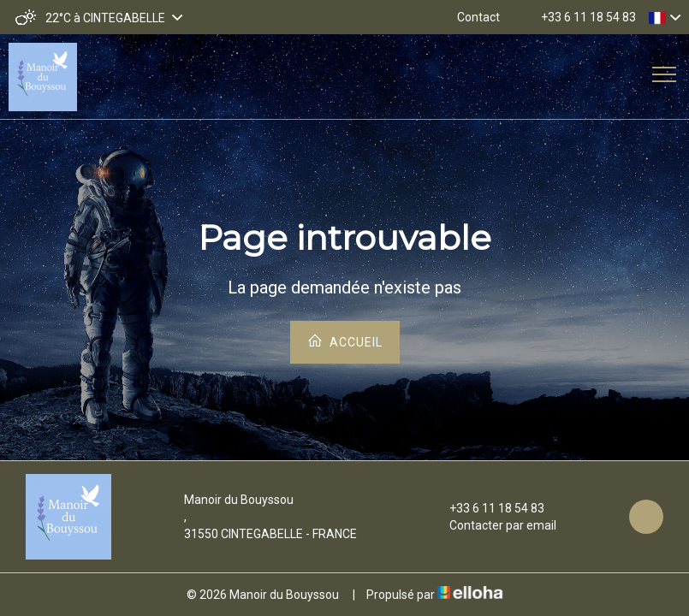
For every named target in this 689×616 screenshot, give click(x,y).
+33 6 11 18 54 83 (487, 508)
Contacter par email (493, 525)
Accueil (345, 341)
